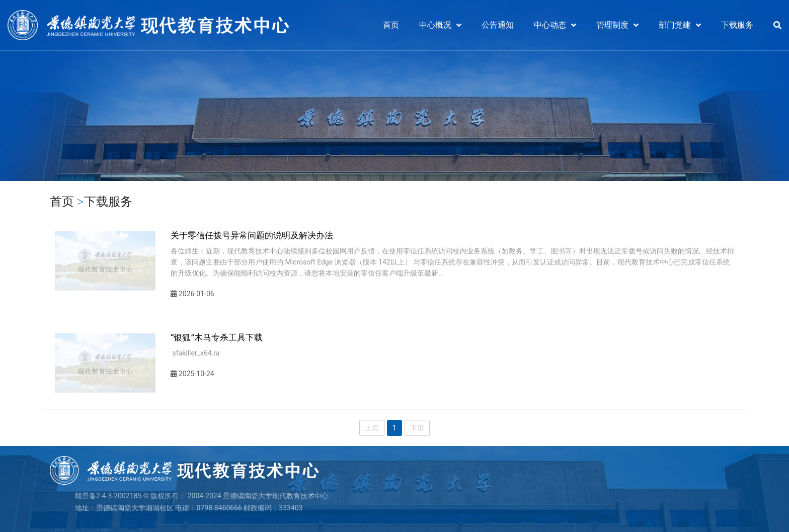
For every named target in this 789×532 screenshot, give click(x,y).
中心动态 (550, 25)
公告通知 (498, 25)
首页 (391, 25)
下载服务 (737, 25)
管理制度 (612, 25)
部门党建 (675, 25)
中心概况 (435, 25)
